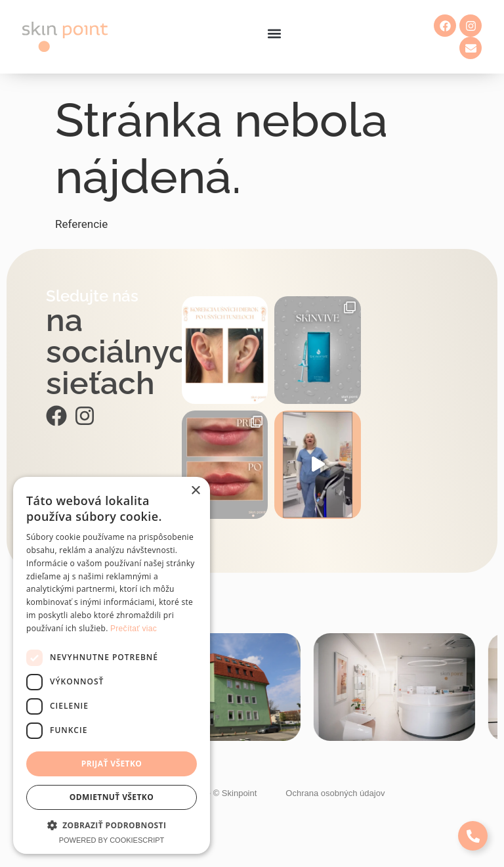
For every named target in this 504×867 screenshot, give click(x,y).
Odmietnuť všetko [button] (112, 797)
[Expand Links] (473, 836)
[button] (274, 34)
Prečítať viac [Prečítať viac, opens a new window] (134, 629)
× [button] (195, 491)
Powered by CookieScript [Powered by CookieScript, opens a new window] (112, 840)
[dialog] (112, 665)
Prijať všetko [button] (112, 764)
